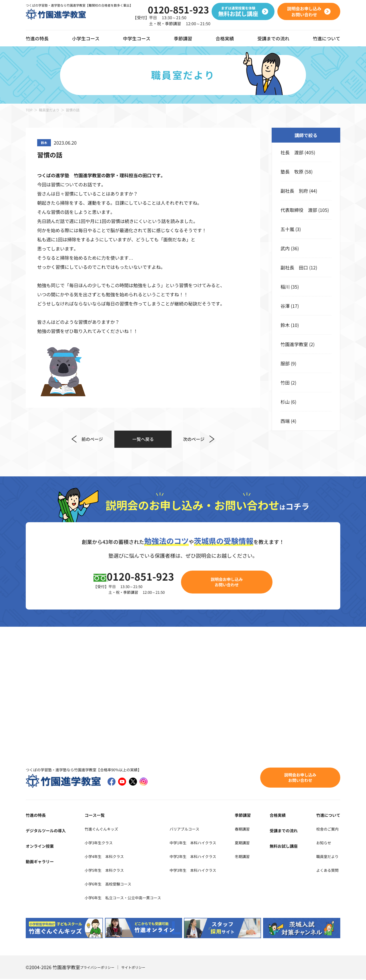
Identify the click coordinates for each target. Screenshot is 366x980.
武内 (285, 248)
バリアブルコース (200, 830)
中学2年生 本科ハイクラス (211, 857)
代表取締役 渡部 (299, 210)
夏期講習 (256, 843)
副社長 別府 (294, 191)
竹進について (327, 816)
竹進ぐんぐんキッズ (100, 830)
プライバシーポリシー (100, 968)
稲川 (285, 287)
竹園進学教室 (294, 344)
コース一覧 (91, 816)
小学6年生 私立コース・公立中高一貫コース (126, 898)
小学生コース (86, 38)
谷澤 (285, 306)
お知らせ (322, 843)
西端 (285, 421)
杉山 (285, 402)
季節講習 (183, 38)
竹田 (285, 382)
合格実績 (225, 38)
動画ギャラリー (42, 862)
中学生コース (137, 38)
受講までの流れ (273, 38)
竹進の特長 (37, 816)
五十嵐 (287, 229)
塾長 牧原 (292, 171)
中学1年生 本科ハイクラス (211, 843)
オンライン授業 (42, 847)
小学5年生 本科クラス (103, 871)
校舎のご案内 (327, 830)
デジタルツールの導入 (49, 831)
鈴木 (285, 325)
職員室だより (49, 110)
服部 (285, 363)
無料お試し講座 (289, 847)
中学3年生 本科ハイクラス (211, 871)
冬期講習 (256, 857)
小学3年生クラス (97, 843)
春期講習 (256, 830)
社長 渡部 (292, 152)
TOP (29, 110)
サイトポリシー (141, 968)
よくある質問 (327, 871)
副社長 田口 (294, 267)
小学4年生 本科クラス (103, 857)
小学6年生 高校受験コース (108, 885)
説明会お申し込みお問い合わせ (230, 582)
